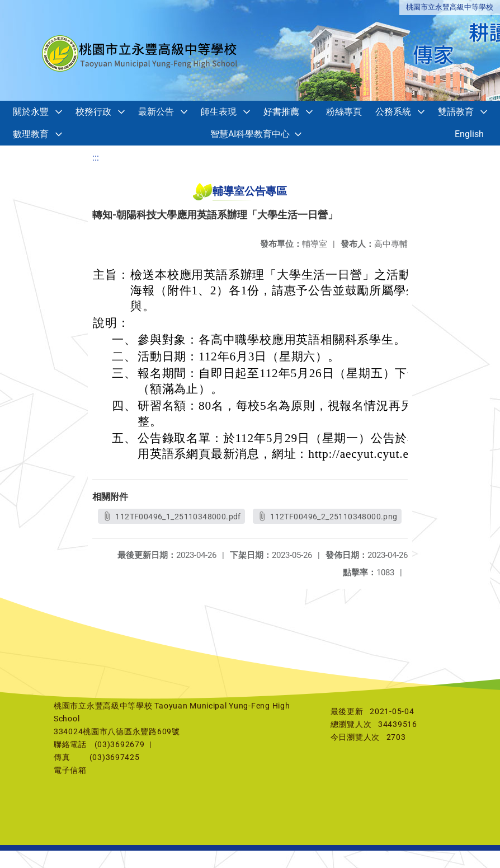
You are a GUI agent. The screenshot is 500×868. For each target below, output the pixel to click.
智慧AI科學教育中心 (250, 134)
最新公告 (156, 112)
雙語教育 (456, 112)
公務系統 (393, 112)
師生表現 (219, 112)
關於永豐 (31, 112)
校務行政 (93, 112)
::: (96, 158)
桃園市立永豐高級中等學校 (450, 7)
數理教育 (31, 134)
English (469, 134)
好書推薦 (281, 112)
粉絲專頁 (344, 112)
